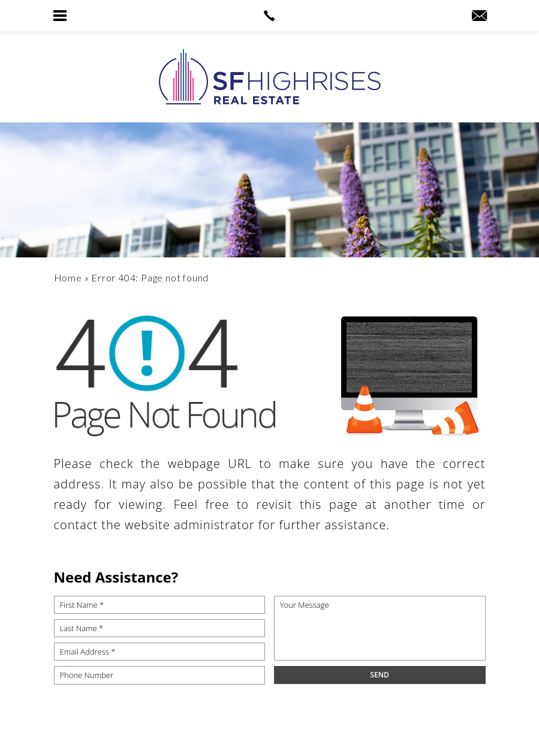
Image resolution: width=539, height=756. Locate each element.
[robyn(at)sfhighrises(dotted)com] (479, 16)
